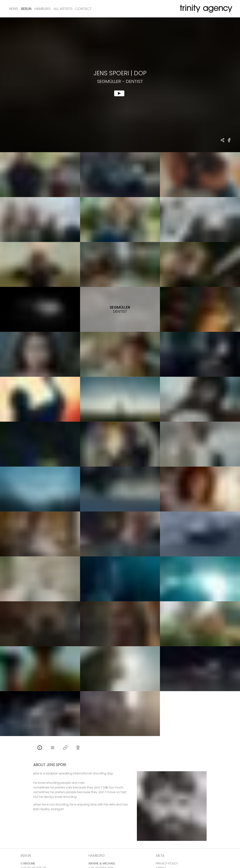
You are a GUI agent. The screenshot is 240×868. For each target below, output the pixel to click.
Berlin (26, 9)
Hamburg (42, 9)
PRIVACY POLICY (167, 863)
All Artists (63, 9)
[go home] (205, 9)
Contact (83, 9)
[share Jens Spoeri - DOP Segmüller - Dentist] (223, 140)
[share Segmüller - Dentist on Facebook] (229, 142)
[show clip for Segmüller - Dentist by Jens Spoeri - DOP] (120, 85)
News (13, 9)
